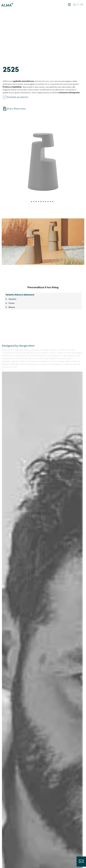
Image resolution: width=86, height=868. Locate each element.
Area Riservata (16, 106)
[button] (3, 242)
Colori (12, 303)
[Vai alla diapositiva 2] (34, 202)
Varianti (12, 299)
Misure (12, 307)
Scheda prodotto (18, 94)
